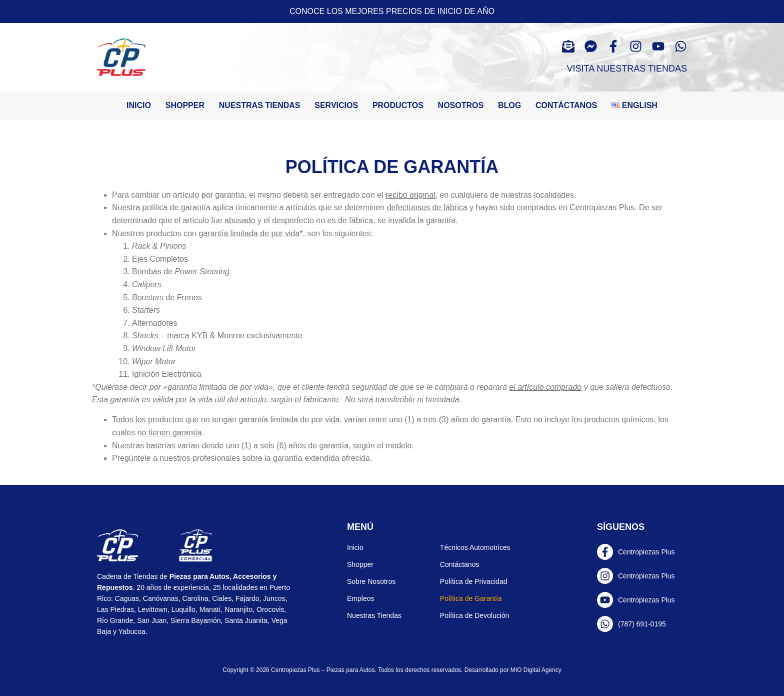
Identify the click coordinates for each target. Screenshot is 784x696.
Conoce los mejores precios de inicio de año (392, 11)
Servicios (336, 105)
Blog (509, 105)
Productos (398, 105)
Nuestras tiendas (260, 105)
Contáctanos (566, 105)
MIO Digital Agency (536, 670)
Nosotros (461, 105)
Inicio (139, 105)
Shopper (185, 105)
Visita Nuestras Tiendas (627, 69)
